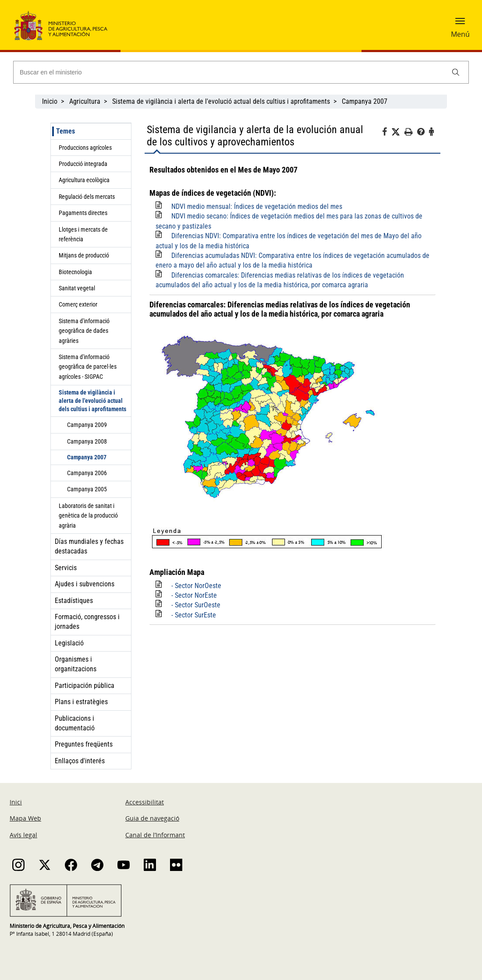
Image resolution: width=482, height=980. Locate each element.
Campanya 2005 (87, 489)
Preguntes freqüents (84, 744)
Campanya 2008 (87, 441)
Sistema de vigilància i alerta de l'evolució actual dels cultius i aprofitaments (221, 101)
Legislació (69, 643)
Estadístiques (74, 601)
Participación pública (85, 686)
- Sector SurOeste (196, 605)
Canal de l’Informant (155, 835)
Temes (66, 131)
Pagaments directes (83, 213)
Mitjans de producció (84, 255)
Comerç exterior (78, 304)
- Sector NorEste (194, 595)
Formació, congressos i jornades (87, 622)
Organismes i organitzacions (76, 664)
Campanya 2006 (87, 473)
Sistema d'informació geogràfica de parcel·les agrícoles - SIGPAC (88, 367)
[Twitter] (398, 132)
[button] (460, 24)
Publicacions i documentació (75, 723)
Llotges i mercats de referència (83, 234)
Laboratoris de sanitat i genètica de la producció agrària (88, 516)
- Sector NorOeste (196, 586)
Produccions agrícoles (85, 148)
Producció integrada (83, 164)
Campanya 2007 (365, 101)
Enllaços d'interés (80, 761)
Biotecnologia (75, 272)
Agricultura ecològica (84, 180)
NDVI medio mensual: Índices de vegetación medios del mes (257, 206)
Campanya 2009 (87, 425)
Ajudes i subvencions (85, 584)
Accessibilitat (145, 802)
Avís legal (23, 835)
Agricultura (85, 101)
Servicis (66, 568)
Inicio (50, 101)
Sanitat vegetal (77, 288)
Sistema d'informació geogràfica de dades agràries (84, 331)
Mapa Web (25, 818)
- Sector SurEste (194, 615)
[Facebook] (387, 133)
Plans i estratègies (81, 702)
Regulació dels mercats (87, 197)
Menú (460, 34)
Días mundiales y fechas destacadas (89, 546)
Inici (16, 802)
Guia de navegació (152, 818)
